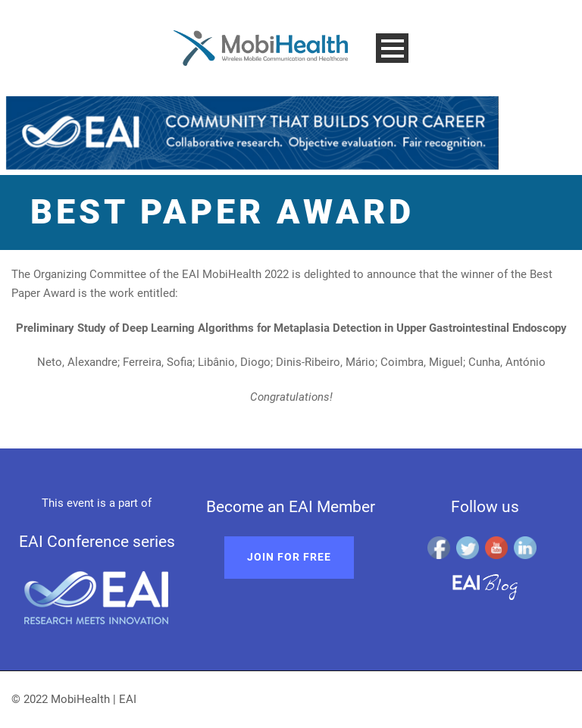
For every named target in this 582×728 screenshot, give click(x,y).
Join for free (289, 557)
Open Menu (392, 48)
